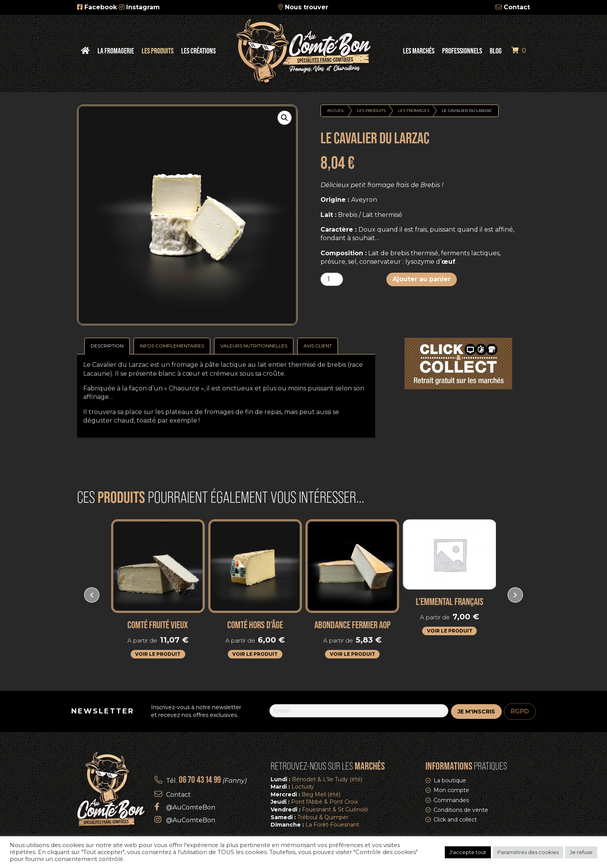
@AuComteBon (191, 807)
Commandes (451, 800)
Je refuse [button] (581, 852)
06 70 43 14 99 (200, 779)
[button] (285, 118)
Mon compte (451, 790)
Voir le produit (158, 654)
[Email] (359, 711)
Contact (517, 7)
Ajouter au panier (422, 279)
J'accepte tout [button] (468, 852)
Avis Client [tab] (318, 346)
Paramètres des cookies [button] (528, 852)
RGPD (520, 711)
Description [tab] (107, 346)
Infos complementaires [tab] (172, 346)
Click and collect (455, 820)
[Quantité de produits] (332, 279)
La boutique (450, 780)
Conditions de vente (461, 810)
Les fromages (414, 111)
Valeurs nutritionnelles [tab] (254, 346)
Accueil (336, 111)
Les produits (371, 111)
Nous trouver (307, 7)
